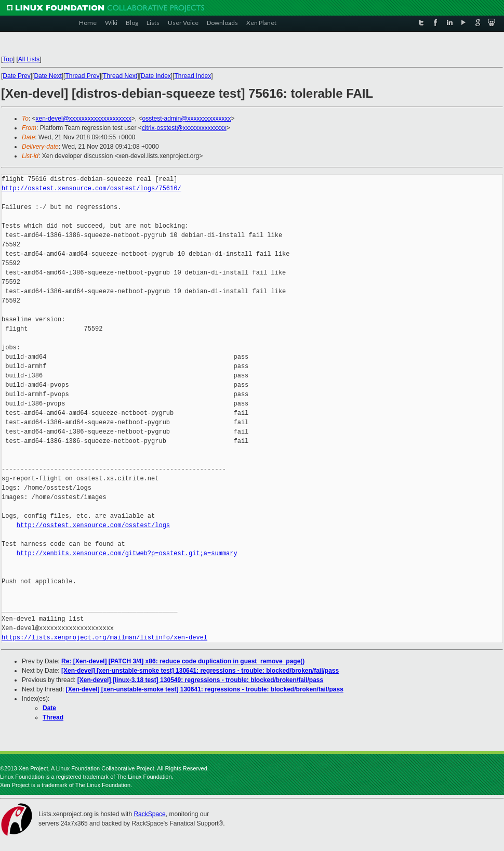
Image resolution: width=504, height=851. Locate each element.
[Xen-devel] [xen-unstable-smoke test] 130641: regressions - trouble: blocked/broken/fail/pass (200, 671)
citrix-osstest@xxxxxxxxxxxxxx (184, 128)
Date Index (156, 76)
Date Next (48, 76)
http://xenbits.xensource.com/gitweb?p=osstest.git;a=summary (127, 553)
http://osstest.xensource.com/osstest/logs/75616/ (91, 188)
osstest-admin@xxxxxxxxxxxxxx (187, 119)
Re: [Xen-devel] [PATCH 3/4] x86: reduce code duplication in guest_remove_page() (183, 661)
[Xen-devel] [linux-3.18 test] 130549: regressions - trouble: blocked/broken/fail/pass (200, 680)
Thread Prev (82, 76)
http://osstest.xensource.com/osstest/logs (93, 525)
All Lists (29, 59)
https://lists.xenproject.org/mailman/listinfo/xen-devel (104, 638)
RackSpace (149, 814)
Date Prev (16, 76)
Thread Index (193, 76)
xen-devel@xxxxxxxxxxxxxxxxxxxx (84, 119)
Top (8, 59)
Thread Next (120, 76)
